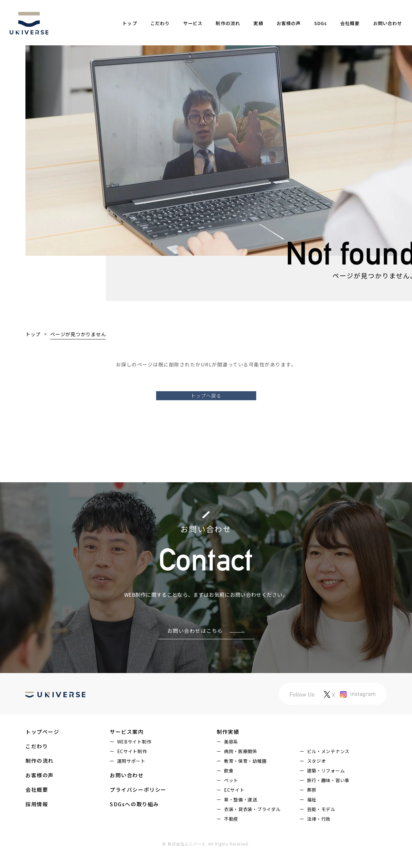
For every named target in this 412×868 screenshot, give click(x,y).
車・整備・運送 (241, 817)
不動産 (231, 836)
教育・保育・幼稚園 (245, 778)
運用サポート (131, 778)
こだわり (160, 23)
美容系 (231, 759)
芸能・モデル (321, 826)
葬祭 (312, 807)
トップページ (42, 749)
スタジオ (317, 778)
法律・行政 (319, 836)
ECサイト (234, 807)
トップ (131, 23)
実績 (258, 23)
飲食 (229, 788)
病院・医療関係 (241, 768)
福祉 (312, 817)
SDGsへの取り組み (134, 821)
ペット (231, 797)
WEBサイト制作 (134, 759)
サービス (193, 23)
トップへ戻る (206, 412)
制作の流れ (228, 23)
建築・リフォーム (326, 788)
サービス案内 (127, 749)
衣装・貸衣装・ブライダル (252, 826)
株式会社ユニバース (187, 861)
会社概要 (347, 23)
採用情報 (37, 821)
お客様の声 (287, 23)
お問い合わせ (386, 23)
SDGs (319, 23)
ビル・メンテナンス (328, 768)
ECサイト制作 (132, 768)
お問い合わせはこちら (195, 648)
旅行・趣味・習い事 (328, 797)
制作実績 (228, 749)
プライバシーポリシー (138, 807)
